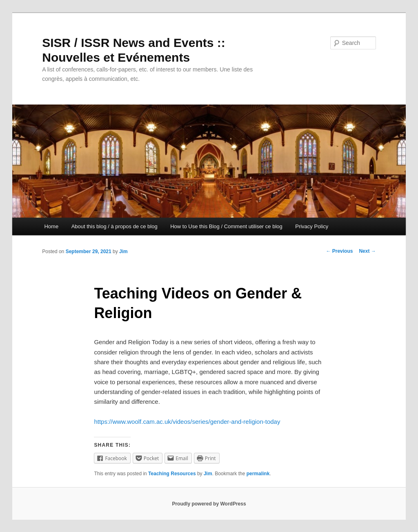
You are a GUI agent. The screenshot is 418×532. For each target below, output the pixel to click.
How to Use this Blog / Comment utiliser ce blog (226, 226)
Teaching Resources (172, 474)
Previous (339, 251)
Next (367, 251)
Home (51, 226)
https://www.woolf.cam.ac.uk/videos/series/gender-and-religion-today (187, 422)
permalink (258, 474)
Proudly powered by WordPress (209, 504)
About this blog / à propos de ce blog (115, 226)
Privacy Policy (312, 226)
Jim (123, 252)
